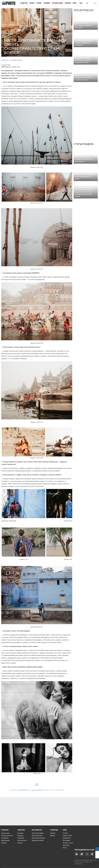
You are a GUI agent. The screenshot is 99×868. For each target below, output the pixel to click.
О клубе (65, 833)
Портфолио (5, 838)
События (24, 3)
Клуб (74, 3)
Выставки (20, 833)
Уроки (39, 3)
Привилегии (67, 838)
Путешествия (57, 3)
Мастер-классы (22, 840)
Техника (47, 3)
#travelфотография (16, 60)
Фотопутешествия (7, 836)
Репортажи (21, 838)
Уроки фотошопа (37, 836)
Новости (20, 843)
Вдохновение (5, 840)
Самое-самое (6, 833)
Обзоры (53, 836)
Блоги (65, 848)
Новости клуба (67, 836)
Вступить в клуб (68, 843)
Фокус (32, 3)
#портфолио (5, 60)
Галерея (68, 3)
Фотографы (66, 840)
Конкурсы (20, 836)
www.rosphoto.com (86, 862)
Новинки (53, 833)
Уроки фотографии (38, 833)
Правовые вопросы (38, 840)
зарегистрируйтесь (38, 790)
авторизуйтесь (23, 790)
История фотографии (38, 838)
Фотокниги (66, 845)
